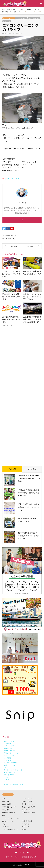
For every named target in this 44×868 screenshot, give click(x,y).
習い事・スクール (28, 804)
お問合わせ (33, 857)
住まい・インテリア (9, 18)
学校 (4, 798)
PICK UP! (12, 469)
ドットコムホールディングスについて (14, 830)
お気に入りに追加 (12, 179)
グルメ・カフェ (27, 798)
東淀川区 (8, 239)
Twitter (16, 853)
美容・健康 (6, 801)
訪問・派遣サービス (34, 18)
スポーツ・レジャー (28, 813)
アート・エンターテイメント (11, 818)
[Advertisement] (22, 394)
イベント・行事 (27, 801)
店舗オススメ (7, 21)
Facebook (20, 853)
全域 (13, 239)
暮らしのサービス (8, 821)
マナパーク (26, 827)
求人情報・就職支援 (9, 813)
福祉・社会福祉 (27, 821)
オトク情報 (6, 810)
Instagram (24, 853)
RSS (28, 853)
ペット (4, 824)
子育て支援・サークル (9, 807)
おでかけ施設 (7, 804)
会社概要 (25, 857)
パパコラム (6, 827)
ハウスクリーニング (21, 18)
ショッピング (26, 810)
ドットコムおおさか (17, 865)
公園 (4, 815)
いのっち (13, 236)
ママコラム (32, 469)
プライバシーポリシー (13, 857)
